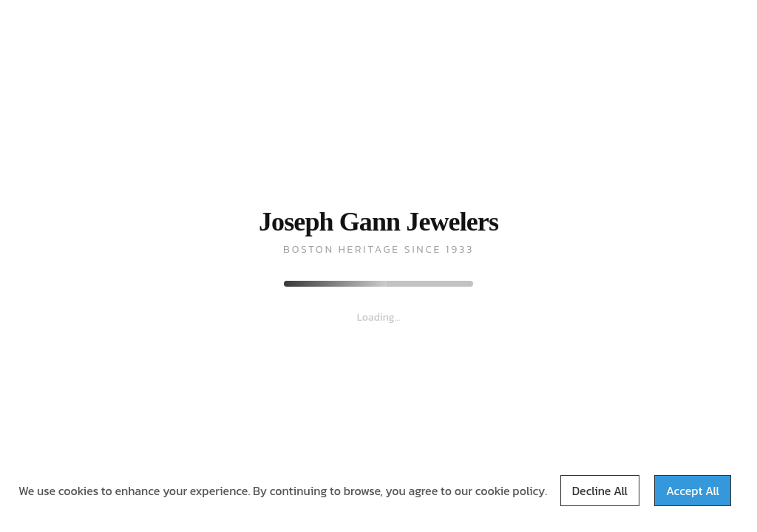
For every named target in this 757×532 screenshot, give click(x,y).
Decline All (600, 491)
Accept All (693, 491)
